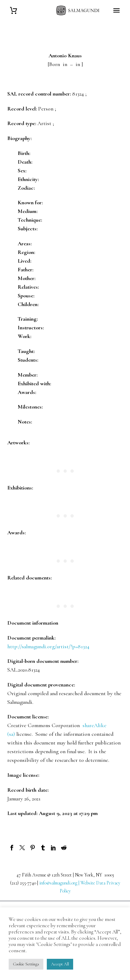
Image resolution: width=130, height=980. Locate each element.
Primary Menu (116, 10)
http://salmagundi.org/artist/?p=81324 (48, 647)
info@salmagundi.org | (60, 883)
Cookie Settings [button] (26, 964)
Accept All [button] (60, 964)
